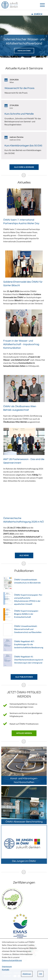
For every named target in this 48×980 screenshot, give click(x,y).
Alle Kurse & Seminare (24, 167)
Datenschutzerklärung (12, 960)
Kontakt (6, 969)
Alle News (24, 555)
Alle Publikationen (24, 677)
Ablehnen (27, 974)
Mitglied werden (24, 733)
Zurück (38, 14)
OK (41, 974)
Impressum (7, 966)
